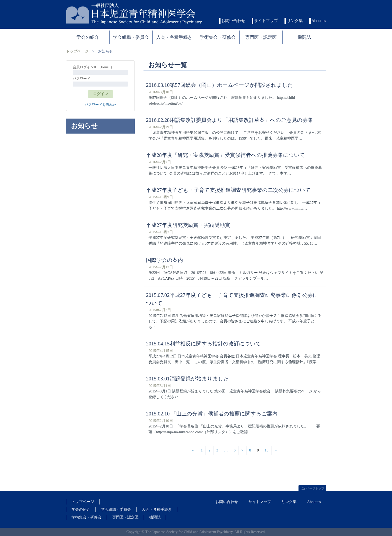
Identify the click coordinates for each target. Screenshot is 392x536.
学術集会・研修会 (86, 517)
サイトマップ (266, 21)
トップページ (77, 51)
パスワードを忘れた (100, 105)
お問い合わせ (233, 21)
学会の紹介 (81, 509)
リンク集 (295, 21)
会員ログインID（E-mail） (93, 67)
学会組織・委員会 (116, 509)
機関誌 (155, 517)
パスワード (81, 79)
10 (267, 450)
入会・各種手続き (157, 509)
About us (319, 21)
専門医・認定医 (125, 517)
